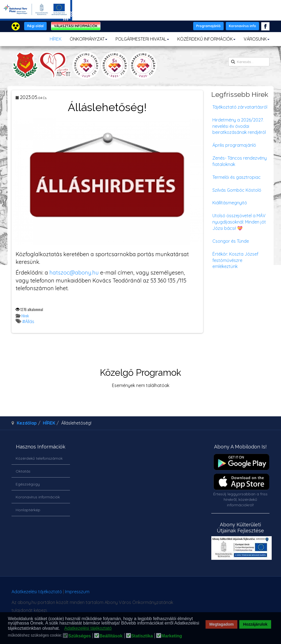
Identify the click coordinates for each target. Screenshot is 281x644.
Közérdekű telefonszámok (39, 458)
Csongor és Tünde (231, 241)
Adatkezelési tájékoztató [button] (88, 628)
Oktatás (23, 471)
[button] (62, 629)
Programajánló (208, 26)
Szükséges (79, 636)
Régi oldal (35, 26)
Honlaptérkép (28, 510)
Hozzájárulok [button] (255, 624)
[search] (249, 62)
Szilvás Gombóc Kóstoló (237, 190)
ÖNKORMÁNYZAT (88, 39)
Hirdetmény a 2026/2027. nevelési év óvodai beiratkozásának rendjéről (239, 126)
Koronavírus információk (38, 497)
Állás (30, 321)
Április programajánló (234, 145)
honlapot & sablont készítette (210, 594)
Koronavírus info (242, 26)
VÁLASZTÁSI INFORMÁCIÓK (76, 26)
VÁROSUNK (257, 39)
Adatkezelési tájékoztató (37, 592)
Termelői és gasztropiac (237, 177)
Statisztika (142, 636)
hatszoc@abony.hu (74, 272)
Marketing (172, 636)
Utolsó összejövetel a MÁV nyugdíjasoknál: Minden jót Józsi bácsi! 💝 (239, 222)
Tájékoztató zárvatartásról (240, 107)
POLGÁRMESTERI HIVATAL (142, 39)
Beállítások (111, 636)
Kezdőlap (27, 423)
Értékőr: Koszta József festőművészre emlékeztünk (235, 260)
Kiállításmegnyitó (230, 203)
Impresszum (77, 592)
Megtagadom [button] (222, 624)
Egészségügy (28, 484)
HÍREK (56, 39)
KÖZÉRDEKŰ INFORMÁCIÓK (206, 39)
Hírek (25, 316)
